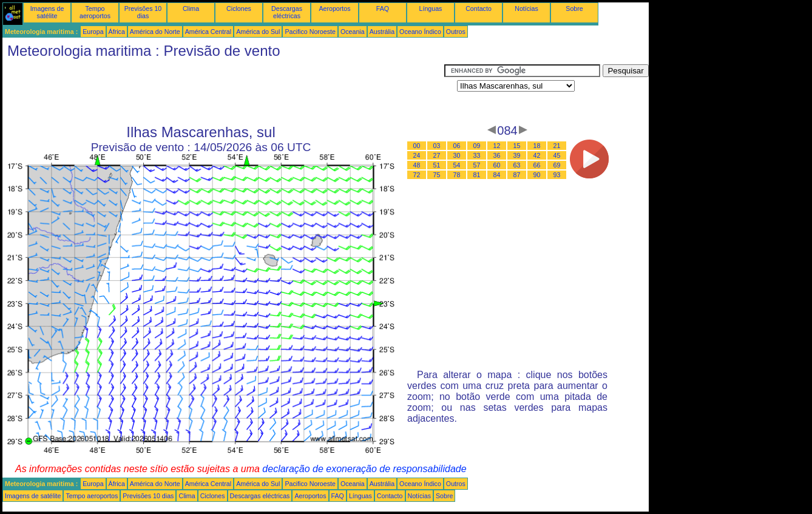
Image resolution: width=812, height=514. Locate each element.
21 (557, 146)
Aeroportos (334, 8)
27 (437, 155)
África (117, 32)
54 (457, 165)
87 (517, 175)
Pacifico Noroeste (310, 32)
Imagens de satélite (47, 12)
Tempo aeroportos (95, 12)
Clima (191, 8)
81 (477, 175)
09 (477, 146)
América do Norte (155, 32)
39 (517, 155)
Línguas (431, 8)
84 (497, 175)
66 (537, 165)
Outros (456, 32)
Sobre (574, 8)
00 (417, 146)
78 (457, 175)
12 (497, 146)
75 (437, 175)
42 (537, 155)
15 (517, 146)
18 (537, 146)
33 (477, 155)
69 (557, 165)
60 (497, 165)
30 (457, 155)
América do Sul (258, 32)
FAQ (383, 8)
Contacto (479, 8)
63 (517, 165)
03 (437, 146)
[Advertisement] (223, 92)
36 (497, 155)
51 (437, 165)
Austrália (382, 32)
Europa (93, 32)
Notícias (526, 8)
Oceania (353, 32)
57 (477, 165)
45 (557, 155)
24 (417, 155)
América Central (208, 32)
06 (457, 146)
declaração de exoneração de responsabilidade (364, 469)
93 (557, 175)
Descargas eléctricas (287, 12)
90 (537, 175)
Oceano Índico (420, 32)
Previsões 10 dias (143, 12)
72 (417, 175)
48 (417, 165)
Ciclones (239, 8)
